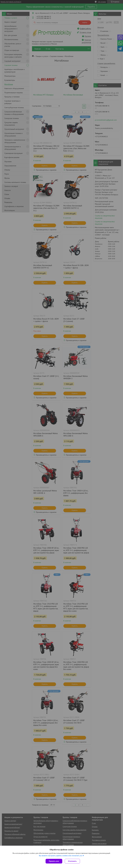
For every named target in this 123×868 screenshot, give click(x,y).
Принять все (54, 861)
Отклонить (72, 861)
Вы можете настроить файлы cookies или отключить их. (61, 856)
